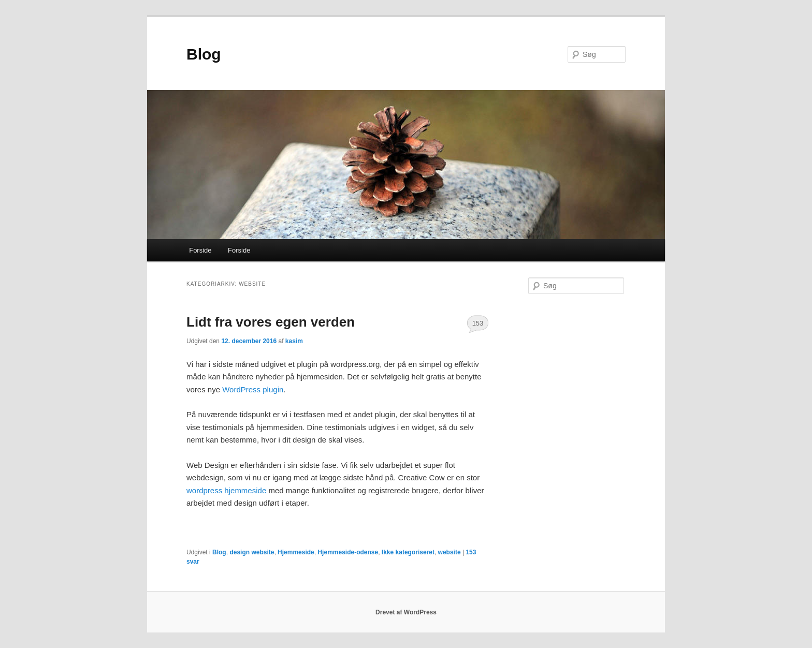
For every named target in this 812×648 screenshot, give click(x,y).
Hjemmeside (296, 552)
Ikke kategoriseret (408, 552)
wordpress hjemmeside (227, 490)
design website (252, 552)
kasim (294, 341)
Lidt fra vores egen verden (271, 322)
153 (478, 323)
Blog (204, 54)
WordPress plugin (253, 389)
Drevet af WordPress (406, 612)
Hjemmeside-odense (348, 552)
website (450, 552)
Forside (200, 250)
